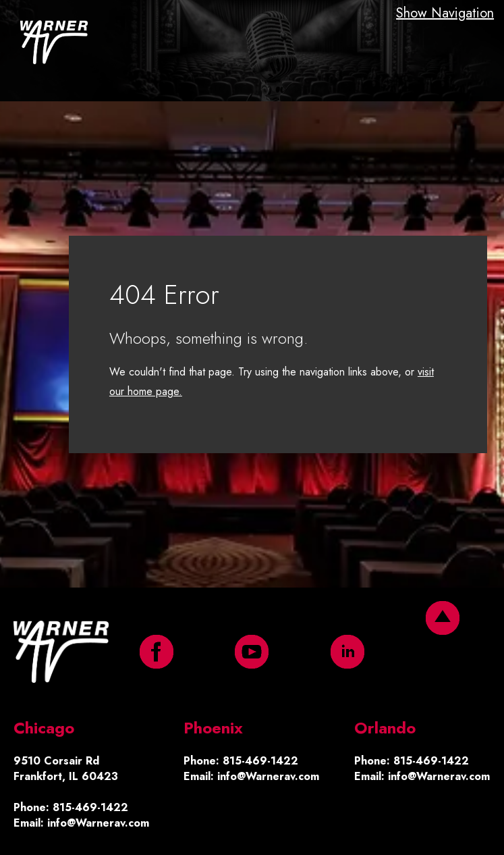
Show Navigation (445, 13)
